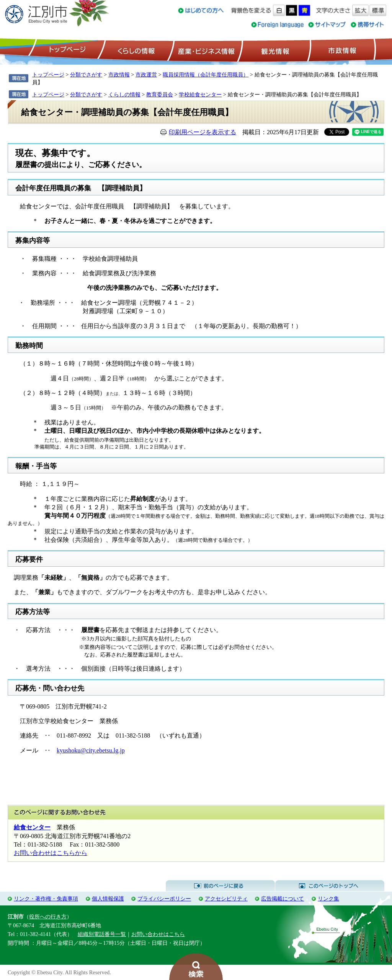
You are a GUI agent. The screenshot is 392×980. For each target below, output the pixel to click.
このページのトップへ (330, 886)
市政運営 (146, 75)
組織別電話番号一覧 (102, 934)
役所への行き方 (48, 917)
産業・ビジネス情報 (205, 50)
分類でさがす (86, 75)
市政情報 (341, 50)
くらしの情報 (136, 50)
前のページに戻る (220, 886)
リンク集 (328, 899)
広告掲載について (283, 899)
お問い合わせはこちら (158, 934)
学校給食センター (200, 94)
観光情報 (274, 50)
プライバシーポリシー (164, 899)
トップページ (66, 50)
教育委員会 (160, 94)
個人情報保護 (108, 899)
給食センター (32, 827)
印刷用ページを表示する (203, 132)
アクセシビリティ (226, 899)
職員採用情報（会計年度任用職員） (206, 75)
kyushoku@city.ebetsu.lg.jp (91, 750)
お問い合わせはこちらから (51, 853)
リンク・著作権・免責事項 (46, 899)
